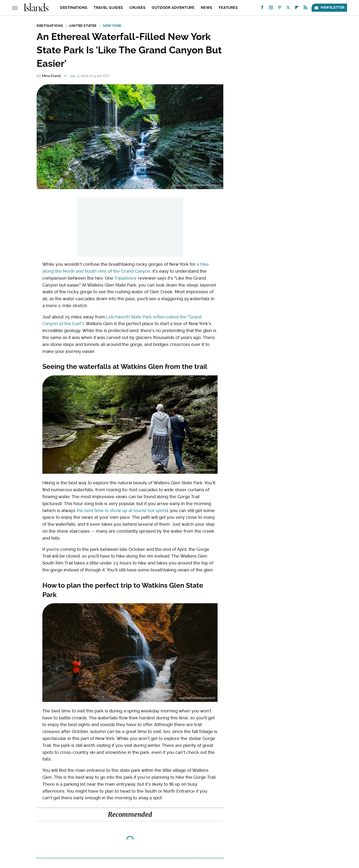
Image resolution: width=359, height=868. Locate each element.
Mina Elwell (51, 76)
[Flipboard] (297, 8)
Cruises (137, 8)
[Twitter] (288, 8)
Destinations (74, 8)
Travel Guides (108, 8)
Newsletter (329, 8)
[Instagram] (271, 8)
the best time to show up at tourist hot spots (122, 510)
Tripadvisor (125, 278)
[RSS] (305, 8)
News (206, 8)
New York (112, 26)
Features (228, 8)
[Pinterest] (280, 8)
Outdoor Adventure (173, 8)
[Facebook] (262, 8)
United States (83, 26)
